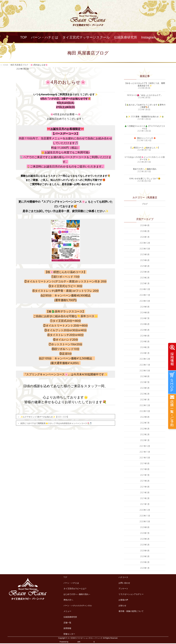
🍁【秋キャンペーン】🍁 (145, 138)
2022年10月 (145, 411)
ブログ (145, 204)
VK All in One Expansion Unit (106, 642)
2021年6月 (145, 481)
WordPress (73, 642)
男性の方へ (68, 600)
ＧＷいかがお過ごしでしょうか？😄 (145, 178)
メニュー (67, 611)
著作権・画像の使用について (131, 611)
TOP (65, 577)
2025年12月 (145, 243)
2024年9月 (145, 307)
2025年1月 (145, 283)
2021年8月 (145, 469)
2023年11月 (145, 365)
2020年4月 (145, 551)
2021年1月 (145, 504)
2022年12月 (145, 405)
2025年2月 (145, 278)
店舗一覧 (67, 623)
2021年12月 (145, 446)
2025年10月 (145, 249)
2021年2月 (145, 498)
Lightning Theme (87, 642)
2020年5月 (145, 545)
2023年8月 (145, 376)
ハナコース (123, 577)
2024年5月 (145, 330)
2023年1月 (145, 400)
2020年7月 (145, 533)
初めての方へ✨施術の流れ (145, 169)
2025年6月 (145, 260)
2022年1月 (145, 440)
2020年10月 (145, 521)
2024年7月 (145, 318)
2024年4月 (145, 336)
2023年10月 (145, 371)
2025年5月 (145, 266)
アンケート (123, 588)
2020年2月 (145, 562)
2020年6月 (145, 539)
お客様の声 (123, 600)
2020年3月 (145, 556)
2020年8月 (145, 527)
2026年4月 (145, 225)
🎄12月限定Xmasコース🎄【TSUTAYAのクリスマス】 (145, 127)
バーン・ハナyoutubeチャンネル (78, 605)
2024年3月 (145, 341)
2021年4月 (145, 487)
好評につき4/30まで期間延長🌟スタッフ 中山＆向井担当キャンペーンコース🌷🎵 (56, 423)
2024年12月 (145, 289)
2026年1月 (145, 237)
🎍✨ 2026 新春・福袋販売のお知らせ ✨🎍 (145, 116)
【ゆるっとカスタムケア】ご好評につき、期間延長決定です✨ (145, 84)
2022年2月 (145, 434)
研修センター (69, 634)
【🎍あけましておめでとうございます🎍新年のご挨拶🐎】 (145, 106)
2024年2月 (145, 347)
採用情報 (67, 628)
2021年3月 (145, 492)
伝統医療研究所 (70, 617)
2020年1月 (145, 568)
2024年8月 (145, 312)
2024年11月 (145, 295)
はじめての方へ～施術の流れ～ (77, 594)
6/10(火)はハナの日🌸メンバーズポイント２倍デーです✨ (145, 158)
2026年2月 (145, 231)
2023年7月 (145, 382)
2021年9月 (145, 463)
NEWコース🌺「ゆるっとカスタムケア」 (145, 95)
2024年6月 (145, 324)
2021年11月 (145, 452)
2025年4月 (145, 272)
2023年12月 (145, 359)
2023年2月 (145, 394)
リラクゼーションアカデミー (131, 594)
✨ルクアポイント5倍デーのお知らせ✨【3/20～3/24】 (45, 417)
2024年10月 (145, 301)
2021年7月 (145, 475)
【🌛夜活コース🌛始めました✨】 (145, 148)
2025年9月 (145, 254)
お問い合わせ (124, 583)
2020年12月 (145, 510)
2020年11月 (145, 516)
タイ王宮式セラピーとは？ (75, 588)
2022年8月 (145, 417)
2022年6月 (145, 429)
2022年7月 (145, 423)
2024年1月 (145, 353)
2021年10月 (145, 458)
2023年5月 (145, 388)
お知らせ (122, 605)
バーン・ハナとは (71, 583)
